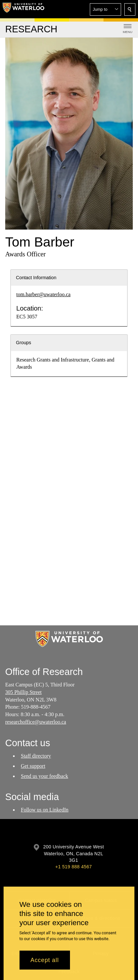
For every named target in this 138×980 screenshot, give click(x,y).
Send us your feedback (44, 776)
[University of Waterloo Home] (23, 9)
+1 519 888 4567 (74, 867)
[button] (105, 9)
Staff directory (36, 756)
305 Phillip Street (23, 692)
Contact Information (36, 278)
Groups (24, 343)
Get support (33, 766)
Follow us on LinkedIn (45, 810)
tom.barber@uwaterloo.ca (43, 294)
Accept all (45, 960)
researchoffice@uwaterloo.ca (36, 722)
